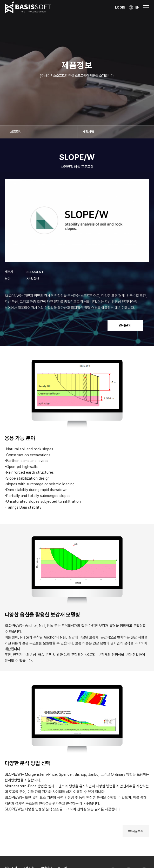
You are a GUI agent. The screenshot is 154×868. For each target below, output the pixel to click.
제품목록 (136, 831)
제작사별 (88, 132)
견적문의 (125, 325)
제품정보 (16, 132)
